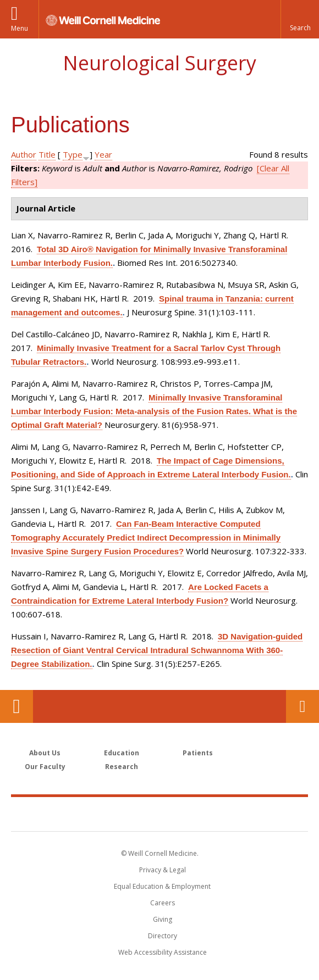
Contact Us (302, 706)
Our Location (16, 706)
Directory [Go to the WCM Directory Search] (163, 936)
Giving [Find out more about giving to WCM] (163, 919)
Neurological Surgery (159, 63)
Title (47, 154)
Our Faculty (45, 767)
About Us (45, 753)
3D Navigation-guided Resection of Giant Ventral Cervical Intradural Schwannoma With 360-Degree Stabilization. (157, 650)
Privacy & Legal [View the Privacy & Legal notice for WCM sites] (163, 870)
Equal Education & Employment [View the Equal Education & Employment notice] (162, 886)
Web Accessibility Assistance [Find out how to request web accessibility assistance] (163, 952)
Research (122, 767)
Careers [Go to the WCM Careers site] (163, 903)
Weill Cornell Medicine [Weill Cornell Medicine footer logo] (159, 814)
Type (73, 154)
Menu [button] (20, 28)
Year (103, 154)
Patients (198, 753)
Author (24, 154)
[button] (300, 19)
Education (122, 753)
